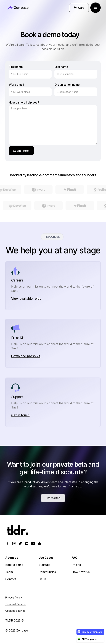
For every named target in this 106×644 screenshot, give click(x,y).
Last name (61, 67)
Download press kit (26, 372)
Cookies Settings (15, 611)
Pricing (76, 565)
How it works (81, 572)
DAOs (42, 579)
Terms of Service (15, 604)
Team (9, 572)
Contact (11, 579)
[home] (18, 8)
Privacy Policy (14, 598)
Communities (47, 572)
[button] (79, 8)
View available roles (26, 314)
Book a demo (14, 565)
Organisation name (67, 85)
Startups (44, 565)
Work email (16, 85)
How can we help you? (24, 102)
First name (16, 67)
